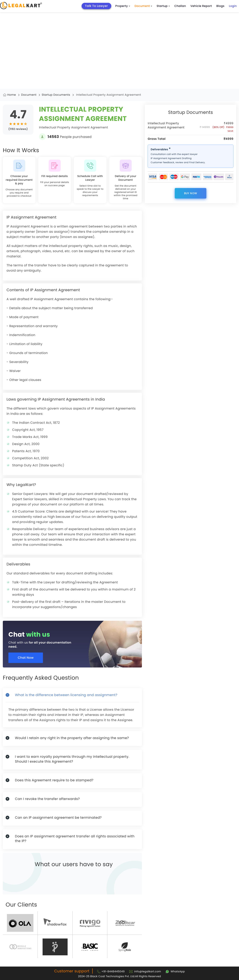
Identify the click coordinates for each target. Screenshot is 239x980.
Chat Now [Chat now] (26, 658)
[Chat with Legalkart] (175, 971)
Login (233, 6)
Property (123, 6)
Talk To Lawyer (96, 6)
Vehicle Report (201, 6)
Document (143, 6)
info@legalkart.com (148, 971)
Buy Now (191, 193)
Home (12, 95)
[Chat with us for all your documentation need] (75, 641)
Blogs (220, 6)
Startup (163, 6)
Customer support (72, 971)
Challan (180, 6)
